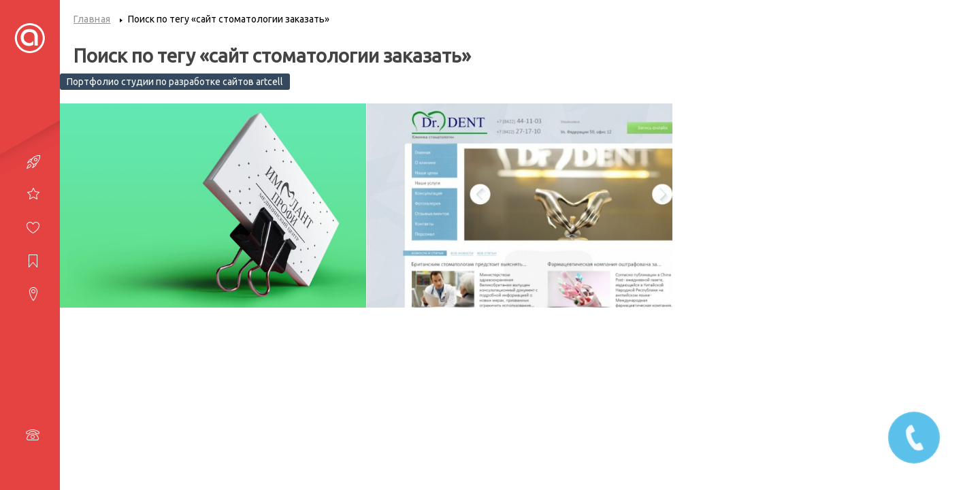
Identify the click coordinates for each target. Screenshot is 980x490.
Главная (92, 19)
